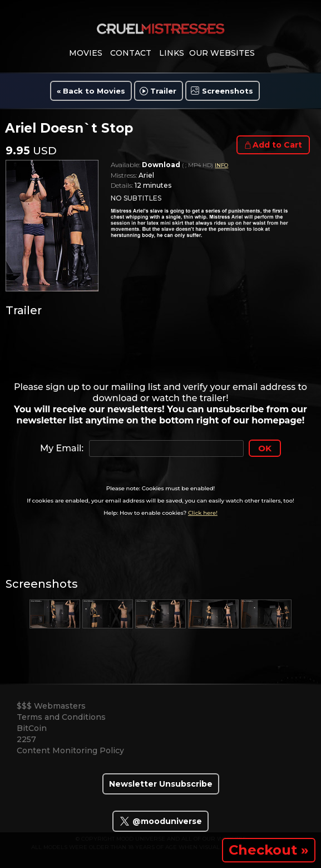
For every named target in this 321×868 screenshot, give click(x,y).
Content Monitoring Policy (70, 750)
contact (131, 53)
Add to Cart (277, 145)
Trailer (163, 91)
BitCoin (32, 728)
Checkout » (269, 850)
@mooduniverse (160, 821)
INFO (221, 165)
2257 (26, 739)
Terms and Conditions (61, 717)
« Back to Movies (91, 91)
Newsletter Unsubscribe (161, 784)
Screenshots (228, 91)
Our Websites (222, 53)
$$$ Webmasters (51, 706)
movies (86, 53)
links (172, 53)
